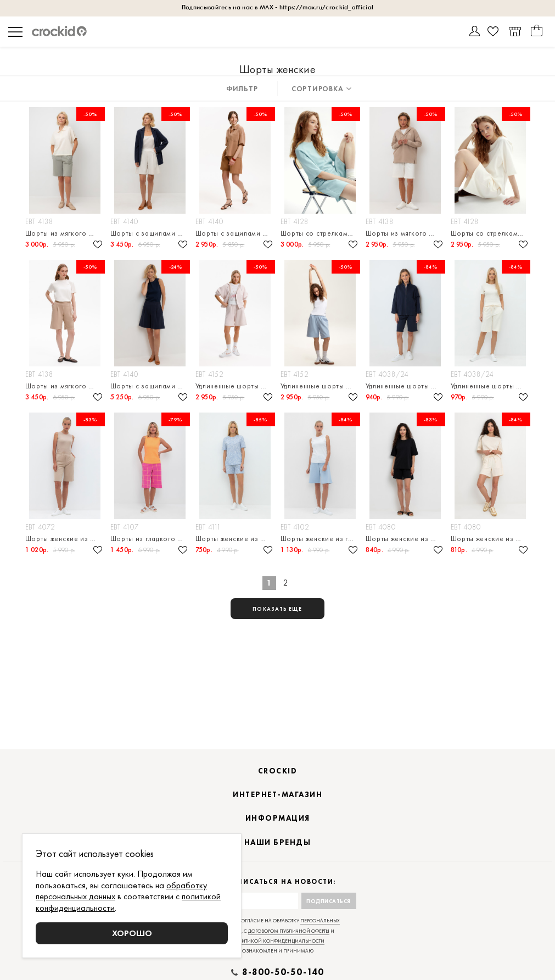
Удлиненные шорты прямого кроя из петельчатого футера (405, 386)
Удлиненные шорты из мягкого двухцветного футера (235, 386)
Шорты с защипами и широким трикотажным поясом (235, 233)
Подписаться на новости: (277, 882)
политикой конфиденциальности (277, 941)
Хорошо (132, 933)
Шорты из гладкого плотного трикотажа (150, 539)
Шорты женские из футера (65, 539)
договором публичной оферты (289, 931)
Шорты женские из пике (235, 539)
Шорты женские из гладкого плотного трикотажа (320, 539)
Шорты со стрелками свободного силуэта (320, 233)
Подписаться (329, 901)
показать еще (277, 609)
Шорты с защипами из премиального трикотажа (150, 233)
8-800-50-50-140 (283, 972)
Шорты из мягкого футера (65, 233)
